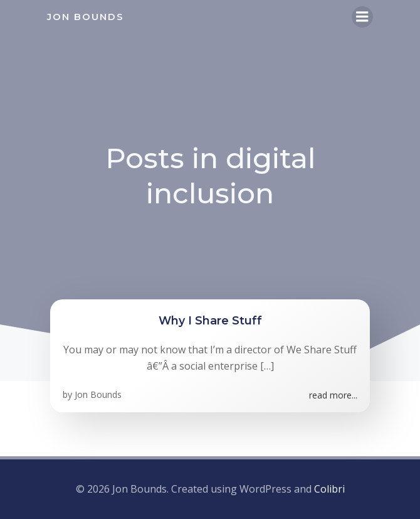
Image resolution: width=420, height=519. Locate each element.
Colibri (329, 489)
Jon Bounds (98, 394)
